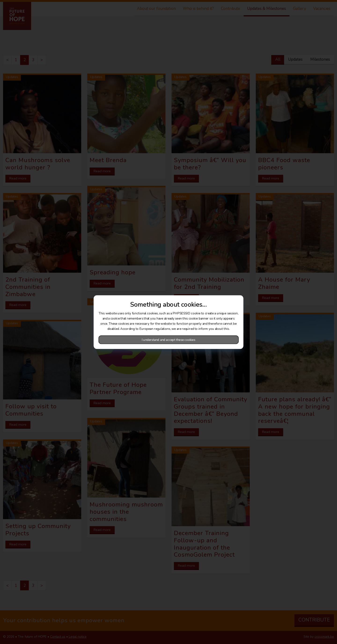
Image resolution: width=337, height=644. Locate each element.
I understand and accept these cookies (168, 340)
